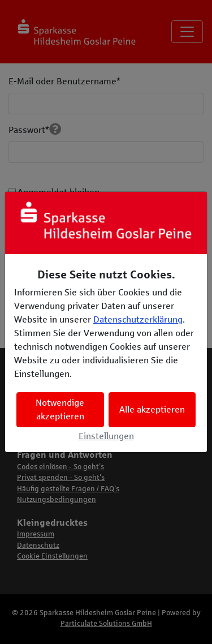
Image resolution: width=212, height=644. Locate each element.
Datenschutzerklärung (138, 319)
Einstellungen (106, 436)
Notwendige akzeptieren (60, 409)
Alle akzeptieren (152, 409)
